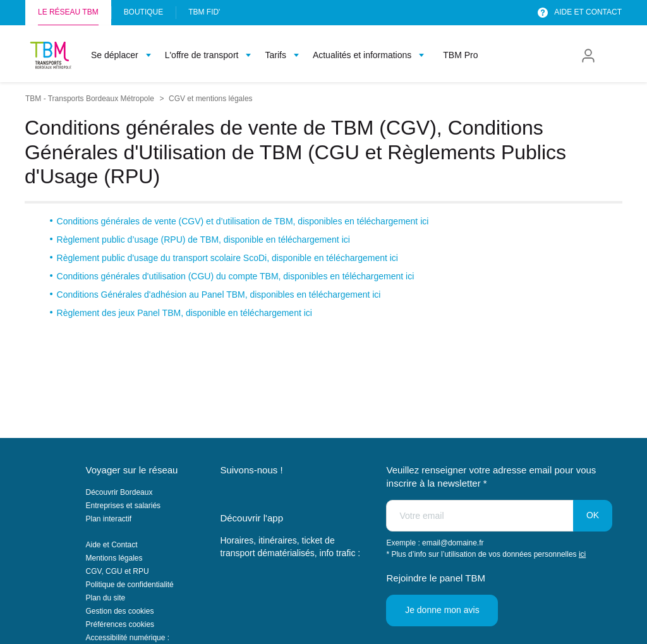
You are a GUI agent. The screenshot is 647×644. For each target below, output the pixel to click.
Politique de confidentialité (130, 585)
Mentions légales (114, 558)
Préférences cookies (120, 624)
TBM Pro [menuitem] (460, 55)
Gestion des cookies (120, 611)
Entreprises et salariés (124, 506)
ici (582, 554)
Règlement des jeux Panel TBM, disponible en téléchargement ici (184, 313)
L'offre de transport (202, 55)
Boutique (144, 12)
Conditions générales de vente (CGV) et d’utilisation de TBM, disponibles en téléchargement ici (243, 221)
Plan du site (106, 598)
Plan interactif (109, 519)
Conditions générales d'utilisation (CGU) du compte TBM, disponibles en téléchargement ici (236, 276)
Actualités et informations (362, 55)
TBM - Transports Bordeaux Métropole (90, 99)
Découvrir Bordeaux (119, 492)
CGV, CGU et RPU (118, 571)
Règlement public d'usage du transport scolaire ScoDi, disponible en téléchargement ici (227, 258)
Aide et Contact (112, 545)
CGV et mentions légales (211, 99)
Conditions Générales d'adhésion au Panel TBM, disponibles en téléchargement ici (219, 295)
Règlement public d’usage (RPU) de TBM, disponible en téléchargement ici (203, 240)
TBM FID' (204, 12)
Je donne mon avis (443, 610)
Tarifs (275, 55)
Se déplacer (115, 55)
